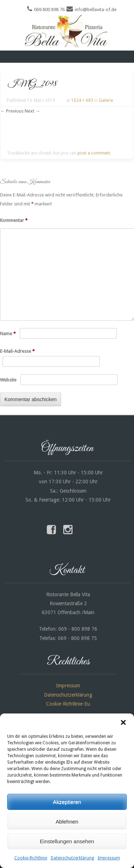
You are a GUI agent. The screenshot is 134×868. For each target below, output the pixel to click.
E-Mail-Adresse (17, 351)
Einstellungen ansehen (67, 841)
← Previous (12, 111)
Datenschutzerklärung (72, 858)
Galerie (106, 100)
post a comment (94, 153)
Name (8, 334)
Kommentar (14, 220)
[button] (123, 722)
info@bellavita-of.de (96, 10)
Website (8, 380)
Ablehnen (67, 822)
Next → (32, 111)
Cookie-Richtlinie (31, 858)
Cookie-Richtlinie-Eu (68, 704)
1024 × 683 (82, 100)
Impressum (109, 858)
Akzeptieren (67, 802)
